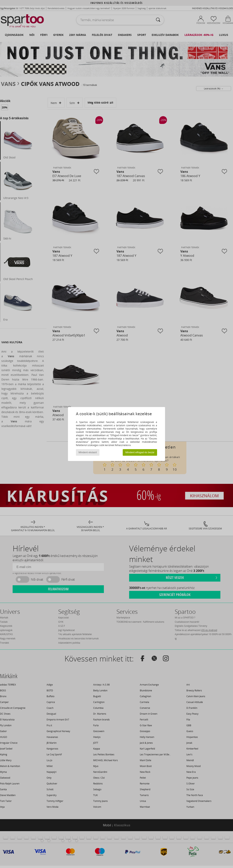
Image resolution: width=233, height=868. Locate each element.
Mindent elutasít (88, 452)
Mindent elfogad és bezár (140, 452)
